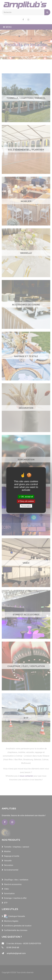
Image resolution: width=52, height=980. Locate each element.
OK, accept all (26, 497)
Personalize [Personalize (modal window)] (26, 506)
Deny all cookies (26, 501)
